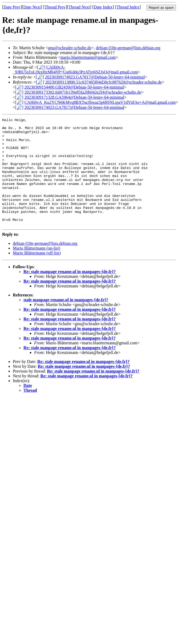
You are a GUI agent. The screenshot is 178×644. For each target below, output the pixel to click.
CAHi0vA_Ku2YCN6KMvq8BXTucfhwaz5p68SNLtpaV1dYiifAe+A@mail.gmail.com (100, 102)
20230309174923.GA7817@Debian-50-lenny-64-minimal (95, 77)
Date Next (32, 7)
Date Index (103, 7)
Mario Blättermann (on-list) (37, 270)
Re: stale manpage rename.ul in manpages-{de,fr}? (70, 293)
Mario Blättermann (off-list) (37, 274)
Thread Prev (55, 7)
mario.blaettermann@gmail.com (88, 57)
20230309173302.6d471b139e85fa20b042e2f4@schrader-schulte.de (83, 92)
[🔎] (41, 67)
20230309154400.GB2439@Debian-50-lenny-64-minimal (74, 87)
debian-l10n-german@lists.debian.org (128, 48)
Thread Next (79, 7)
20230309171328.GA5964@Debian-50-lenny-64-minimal (74, 97)
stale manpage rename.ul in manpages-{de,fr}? (66, 321)
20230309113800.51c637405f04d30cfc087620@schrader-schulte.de (104, 82)
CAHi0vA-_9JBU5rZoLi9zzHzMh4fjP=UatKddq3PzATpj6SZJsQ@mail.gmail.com (75, 70)
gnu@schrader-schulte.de (70, 48)
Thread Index (128, 7)
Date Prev (12, 7)
